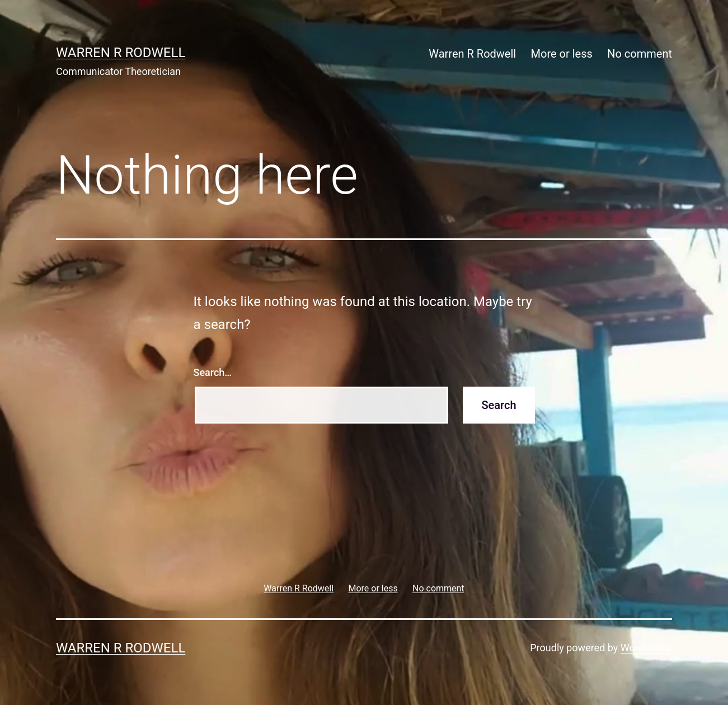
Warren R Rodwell (121, 53)
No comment (640, 54)
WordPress (645, 648)
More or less (562, 54)
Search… (213, 372)
